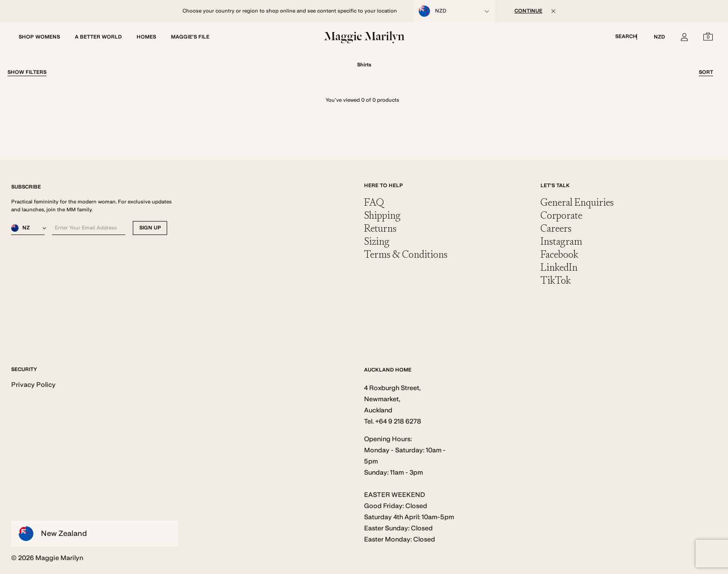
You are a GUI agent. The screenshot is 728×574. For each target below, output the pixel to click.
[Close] (553, 11)
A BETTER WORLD (98, 37)
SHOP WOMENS (39, 37)
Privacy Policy (33, 385)
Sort (706, 72)
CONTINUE (528, 11)
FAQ (374, 202)
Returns (380, 228)
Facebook (559, 254)
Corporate (561, 215)
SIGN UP (150, 228)
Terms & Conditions (406, 254)
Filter (27, 72)
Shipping (382, 215)
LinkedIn (559, 267)
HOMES (146, 37)
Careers (556, 228)
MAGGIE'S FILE (190, 37)
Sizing (377, 241)
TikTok (556, 280)
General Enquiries (577, 202)
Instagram (561, 241)
